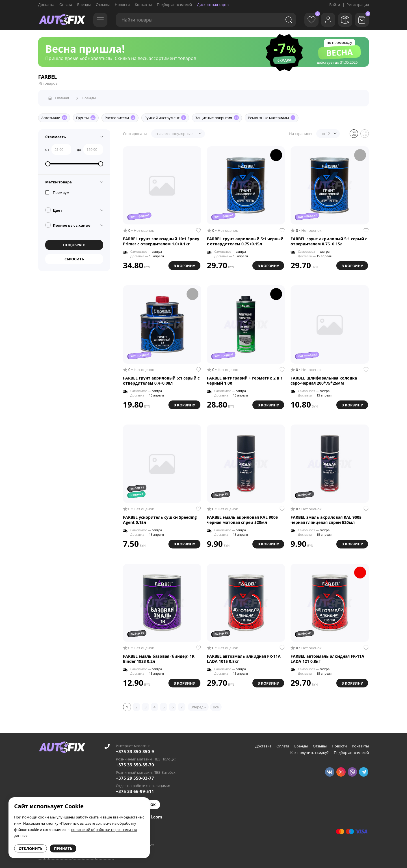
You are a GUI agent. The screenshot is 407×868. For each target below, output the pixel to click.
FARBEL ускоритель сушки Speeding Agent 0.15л (160, 518)
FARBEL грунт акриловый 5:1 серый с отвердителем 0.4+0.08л (161, 379)
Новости (122, 5)
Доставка (46, 5)
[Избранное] (307, 20)
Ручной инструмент (165, 116)
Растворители (120, 116)
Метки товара (59, 180)
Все (216, 705)
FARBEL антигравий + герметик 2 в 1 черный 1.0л (245, 379)
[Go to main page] (62, 20)
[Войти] (325, 20)
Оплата (66, 5)
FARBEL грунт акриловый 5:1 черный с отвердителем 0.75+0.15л (245, 240)
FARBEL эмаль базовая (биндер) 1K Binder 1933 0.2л (159, 657)
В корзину (183, 263)
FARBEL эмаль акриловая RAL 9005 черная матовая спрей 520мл (242, 518)
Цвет (54, 208)
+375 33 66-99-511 (135, 790)
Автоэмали (54, 116)
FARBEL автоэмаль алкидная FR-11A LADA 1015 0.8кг (244, 657)
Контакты (143, 5)
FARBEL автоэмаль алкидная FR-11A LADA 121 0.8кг (327, 657)
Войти (335, 5)
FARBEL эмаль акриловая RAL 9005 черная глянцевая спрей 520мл (326, 518)
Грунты (86, 116)
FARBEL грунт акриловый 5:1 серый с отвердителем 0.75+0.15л (329, 240)
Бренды (84, 5)
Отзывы (103, 5)
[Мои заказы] (343, 20)
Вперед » (198, 705)
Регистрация (358, 5)
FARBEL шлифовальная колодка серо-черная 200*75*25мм (324, 379)
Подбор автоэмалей (174, 5)
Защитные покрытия (217, 116)
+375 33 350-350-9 (135, 750)
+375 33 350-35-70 (135, 763)
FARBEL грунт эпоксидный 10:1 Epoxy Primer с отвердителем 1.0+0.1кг (161, 240)
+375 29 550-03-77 (135, 776)
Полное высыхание (68, 223)
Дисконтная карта (213, 5)
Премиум (57, 190)
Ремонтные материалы (272, 116)
